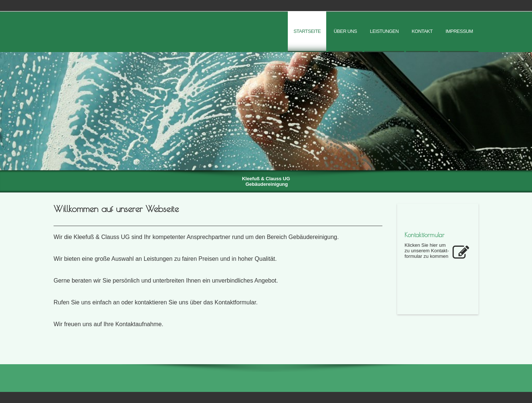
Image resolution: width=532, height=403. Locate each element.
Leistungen (384, 31)
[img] (266, 111)
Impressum (459, 31)
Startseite (307, 31)
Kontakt (422, 31)
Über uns (345, 31)
